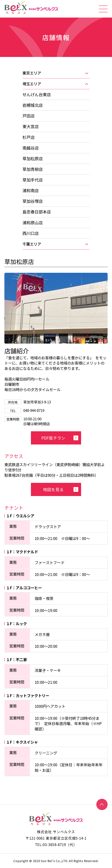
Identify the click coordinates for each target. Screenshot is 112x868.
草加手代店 (33, 180)
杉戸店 (29, 137)
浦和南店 (31, 190)
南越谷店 (31, 148)
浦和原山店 (33, 222)
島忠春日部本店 (37, 212)
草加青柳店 (33, 169)
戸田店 (29, 116)
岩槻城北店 (33, 105)
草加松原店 (33, 158)
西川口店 (31, 233)
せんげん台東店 (37, 94)
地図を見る (53, 489)
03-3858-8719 (54, 845)
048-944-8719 (34, 410)
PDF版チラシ (53, 438)
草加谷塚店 (33, 201)
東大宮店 (31, 126)
